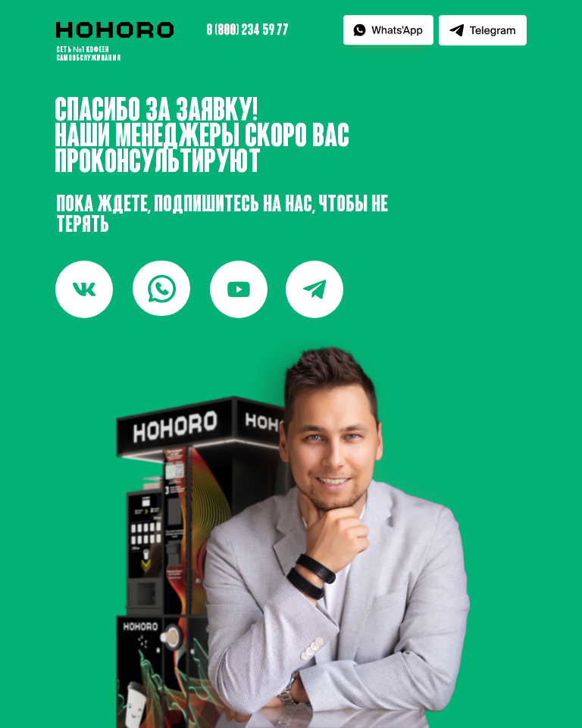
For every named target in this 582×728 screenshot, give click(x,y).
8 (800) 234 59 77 (247, 31)
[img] (161, 288)
